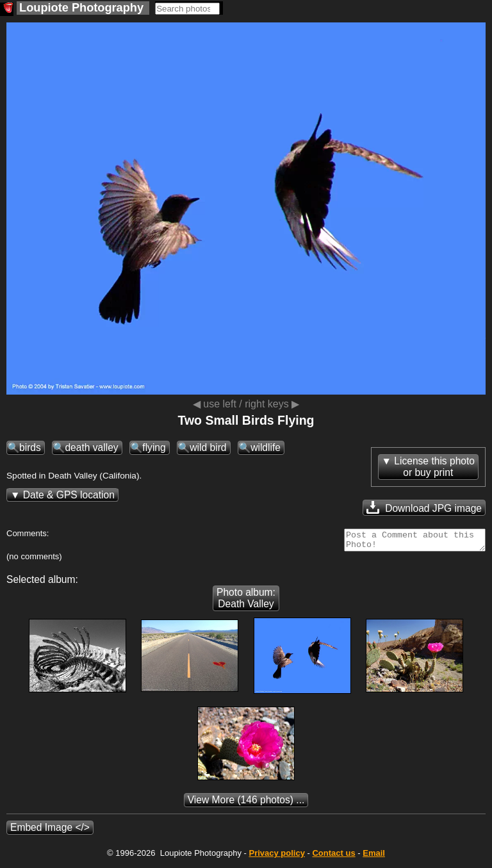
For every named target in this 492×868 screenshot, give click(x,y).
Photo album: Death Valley (246, 602)
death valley (91, 447)
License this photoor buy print (434, 467)
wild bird (208, 447)
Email (374, 857)
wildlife (266, 447)
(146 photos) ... (246, 804)
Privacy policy (276, 857)
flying (154, 447)
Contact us (333, 857)
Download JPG (424, 507)
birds (30, 447)
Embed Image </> (50, 831)
